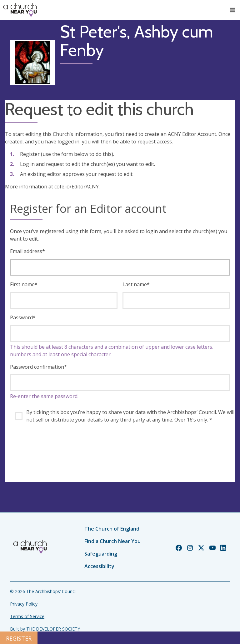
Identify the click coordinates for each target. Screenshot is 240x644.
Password (23, 317)
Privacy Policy (24, 604)
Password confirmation (38, 367)
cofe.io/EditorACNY (77, 187)
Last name (136, 284)
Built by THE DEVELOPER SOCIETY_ (46, 629)
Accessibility (99, 566)
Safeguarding (101, 554)
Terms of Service (27, 616)
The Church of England (112, 529)
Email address (27, 251)
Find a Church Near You (112, 541)
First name (24, 284)
